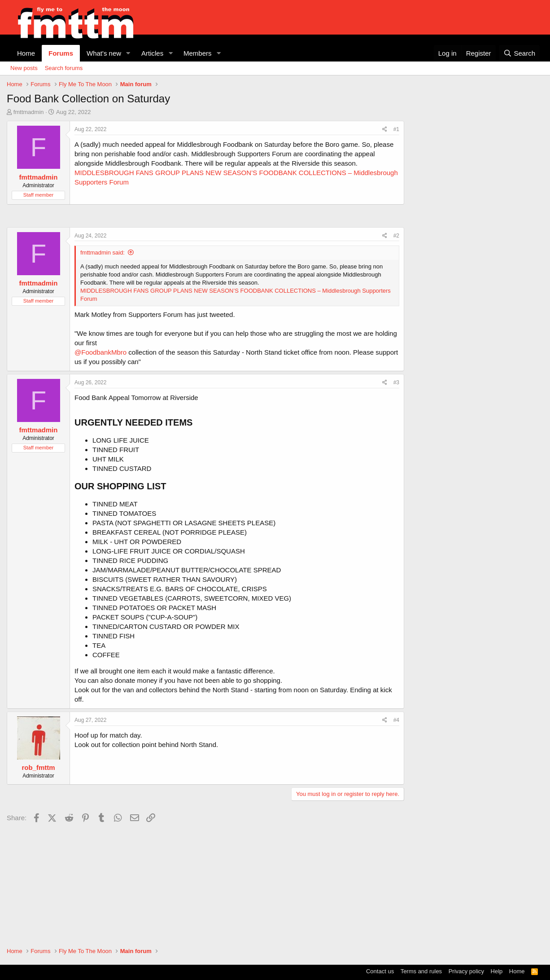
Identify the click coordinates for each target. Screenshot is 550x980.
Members (198, 53)
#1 (396, 129)
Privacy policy (466, 971)
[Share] (385, 130)
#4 (396, 720)
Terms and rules (421, 971)
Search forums (64, 68)
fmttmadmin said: (103, 253)
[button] (128, 53)
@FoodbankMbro (100, 352)
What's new (104, 53)
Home (26, 53)
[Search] (519, 53)
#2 (396, 236)
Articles (152, 53)
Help (497, 971)
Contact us (380, 971)
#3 (396, 382)
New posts (24, 68)
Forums (61, 53)
